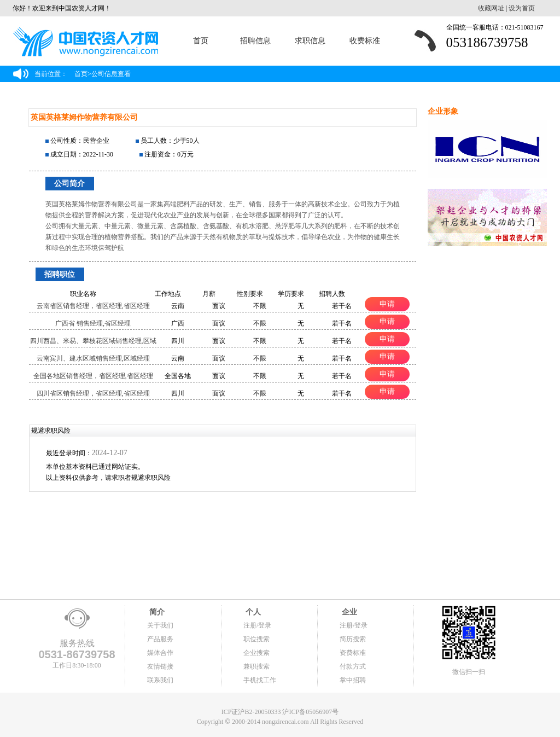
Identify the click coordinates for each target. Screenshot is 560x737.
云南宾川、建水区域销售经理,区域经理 (93, 358)
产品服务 (160, 639)
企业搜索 (256, 653)
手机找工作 (260, 680)
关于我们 (160, 625)
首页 (201, 41)
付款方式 (353, 666)
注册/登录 (257, 625)
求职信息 (310, 41)
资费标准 (353, 653)
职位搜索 (256, 639)
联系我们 (160, 680)
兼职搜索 (256, 666)
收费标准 (365, 41)
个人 (252, 612)
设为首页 (522, 8)
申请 (387, 304)
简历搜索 (353, 639)
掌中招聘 (353, 680)
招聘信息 (255, 41)
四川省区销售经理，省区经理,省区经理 (93, 393)
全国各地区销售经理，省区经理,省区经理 (93, 376)
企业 (348, 612)
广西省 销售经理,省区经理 (93, 323)
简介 (156, 612)
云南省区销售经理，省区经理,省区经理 (93, 306)
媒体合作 (160, 653)
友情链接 (160, 666)
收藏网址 (491, 8)
